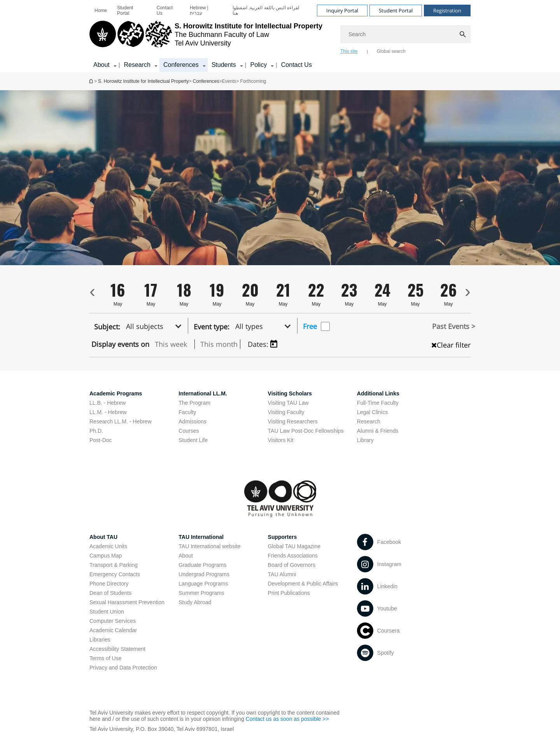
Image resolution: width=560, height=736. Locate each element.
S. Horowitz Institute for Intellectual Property (92, 81)
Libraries (100, 640)
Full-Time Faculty (378, 403)
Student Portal (125, 10)
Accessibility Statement (117, 649)
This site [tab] (349, 51)
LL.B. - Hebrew (108, 403)
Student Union (107, 612)
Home (101, 10)
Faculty (187, 412)
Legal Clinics (372, 412)
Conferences (181, 65)
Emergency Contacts (115, 574)
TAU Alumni (282, 574)
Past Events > (454, 326)
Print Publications (289, 593)
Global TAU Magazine (294, 546)
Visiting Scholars (290, 393)
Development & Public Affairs (303, 584)
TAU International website (209, 546)
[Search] (405, 34)
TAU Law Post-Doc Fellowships (306, 431)
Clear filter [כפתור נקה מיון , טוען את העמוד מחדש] (451, 345)
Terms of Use (105, 658)
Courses (189, 431)
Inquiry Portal (342, 10)
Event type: (212, 327)
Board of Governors (292, 565)
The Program (194, 403)
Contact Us (165, 10)
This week (171, 344)
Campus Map (106, 556)
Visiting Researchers (293, 421)
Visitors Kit (281, 440)
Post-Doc (101, 440)
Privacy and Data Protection (123, 668)
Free (310, 326)
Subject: (107, 327)
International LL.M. (203, 393)
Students (224, 65)
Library (365, 440)
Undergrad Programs (204, 574)
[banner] (280, 36)
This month (219, 344)
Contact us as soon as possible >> (287, 719)
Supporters (283, 537)
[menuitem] (101, 10)
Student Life (193, 440)
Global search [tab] (391, 51)
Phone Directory (109, 584)
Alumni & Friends (378, 431)
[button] (156, 326)
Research (137, 65)
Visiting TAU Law (288, 403)
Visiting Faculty (286, 412)
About (101, 65)
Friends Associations (293, 556)
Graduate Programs (202, 565)
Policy (258, 65)
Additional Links (378, 393)
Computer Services (113, 621)
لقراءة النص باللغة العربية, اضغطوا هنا (266, 10)
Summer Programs (201, 593)
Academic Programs (116, 393)
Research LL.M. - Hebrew (121, 421)
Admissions (192, 421)
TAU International (201, 537)
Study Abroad (195, 602)
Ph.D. (96, 431)
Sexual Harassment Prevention (127, 602)
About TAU (103, 537)
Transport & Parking (114, 565)
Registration (447, 10)
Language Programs (203, 584)
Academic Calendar (113, 630)
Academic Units (108, 546)
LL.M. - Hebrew (108, 412)
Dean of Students (110, 593)
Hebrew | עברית (199, 10)
